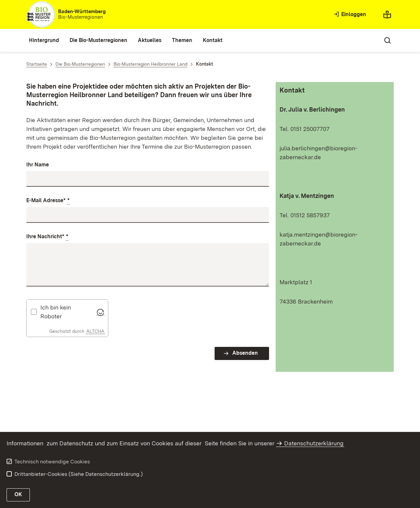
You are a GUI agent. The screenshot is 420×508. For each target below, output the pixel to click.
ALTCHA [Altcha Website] (95, 331)
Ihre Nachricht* (47, 237)
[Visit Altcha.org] (100, 312)
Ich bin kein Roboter (56, 312)
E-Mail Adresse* (48, 201)
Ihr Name (38, 165)
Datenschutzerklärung (314, 443)
